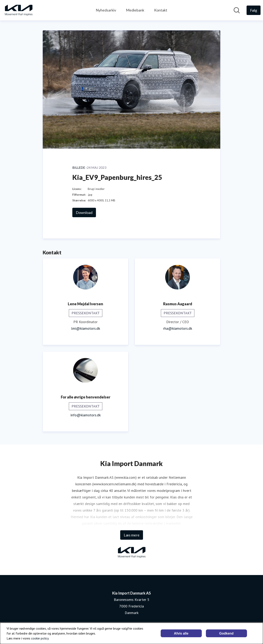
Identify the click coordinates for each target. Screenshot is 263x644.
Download (84, 212)
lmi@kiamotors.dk (86, 328)
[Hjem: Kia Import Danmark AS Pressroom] (18, 10)
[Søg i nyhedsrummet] (237, 10)
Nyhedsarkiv (106, 10)
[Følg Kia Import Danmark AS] (254, 10)
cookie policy (40, 638)
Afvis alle (181, 633)
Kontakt (161, 10)
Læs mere (132, 535)
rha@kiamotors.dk (178, 328)
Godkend (226, 633)
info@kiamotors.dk (86, 415)
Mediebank (135, 10)
